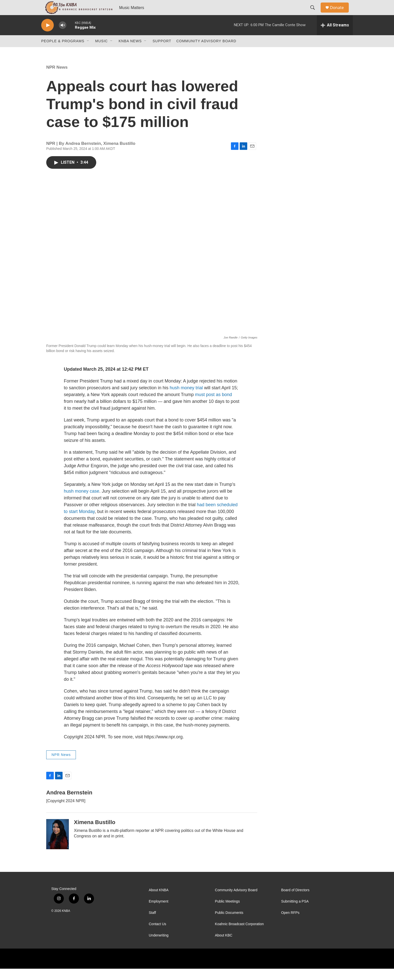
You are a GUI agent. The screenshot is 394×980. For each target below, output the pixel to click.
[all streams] (335, 36)
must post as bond (213, 406)
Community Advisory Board (206, 52)
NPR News (57, 79)
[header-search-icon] (315, 13)
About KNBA (159, 901)
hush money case (82, 502)
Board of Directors (295, 901)
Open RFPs (290, 924)
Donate (340, 13)
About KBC (224, 947)
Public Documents (229, 924)
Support (162, 52)
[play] (47, 37)
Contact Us (157, 935)
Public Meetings (227, 913)
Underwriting (159, 947)
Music (102, 52)
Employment (159, 913)
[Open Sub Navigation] (88, 52)
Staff (152, 924)
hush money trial (186, 399)
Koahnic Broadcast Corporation (239, 935)
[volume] (63, 37)
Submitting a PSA (295, 913)
